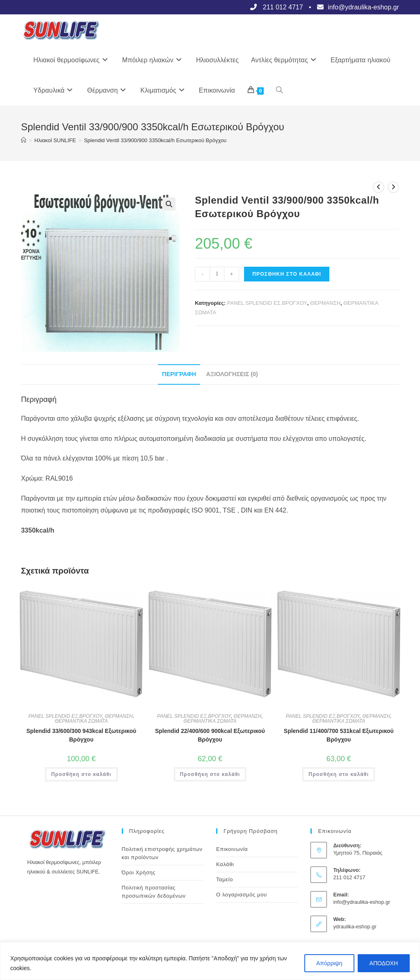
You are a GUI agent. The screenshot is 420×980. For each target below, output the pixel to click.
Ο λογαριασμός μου (242, 895)
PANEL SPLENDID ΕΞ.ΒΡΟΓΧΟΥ (65, 716)
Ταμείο (225, 879)
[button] (169, 204)
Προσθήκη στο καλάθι (287, 274)
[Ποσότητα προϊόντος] (217, 274)
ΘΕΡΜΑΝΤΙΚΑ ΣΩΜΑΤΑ (81, 721)
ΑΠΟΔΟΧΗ (384, 963)
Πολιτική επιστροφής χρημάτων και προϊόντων (162, 853)
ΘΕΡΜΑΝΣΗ (325, 303)
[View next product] (393, 187)
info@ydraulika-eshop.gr (362, 902)
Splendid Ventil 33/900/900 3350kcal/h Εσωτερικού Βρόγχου (155, 140)
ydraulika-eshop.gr (355, 927)
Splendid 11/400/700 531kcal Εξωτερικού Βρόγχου (339, 735)
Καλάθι (225, 864)
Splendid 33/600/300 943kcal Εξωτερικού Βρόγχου (81, 735)
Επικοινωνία (232, 849)
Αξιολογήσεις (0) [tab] (232, 374)
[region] (210, 961)
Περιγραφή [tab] (179, 374)
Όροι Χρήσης (139, 872)
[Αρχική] (24, 140)
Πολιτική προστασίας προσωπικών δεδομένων (154, 892)
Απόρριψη (329, 963)
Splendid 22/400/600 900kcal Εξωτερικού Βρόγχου (210, 735)
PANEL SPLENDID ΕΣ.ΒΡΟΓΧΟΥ (267, 303)
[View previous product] (379, 187)
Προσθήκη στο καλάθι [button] (81, 774)
